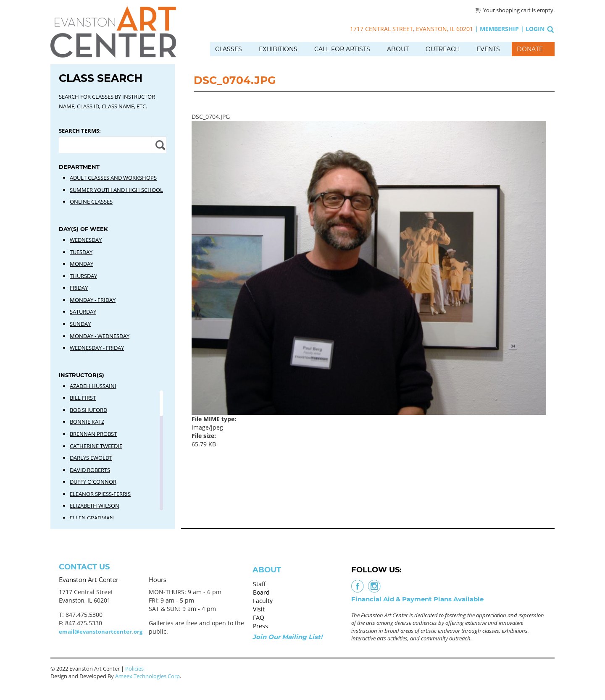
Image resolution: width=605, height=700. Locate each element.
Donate (530, 49)
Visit (259, 609)
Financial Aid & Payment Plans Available (417, 599)
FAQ (259, 617)
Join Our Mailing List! (287, 637)
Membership (499, 29)
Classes (229, 49)
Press (260, 626)
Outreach (443, 49)
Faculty (263, 601)
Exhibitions (278, 49)
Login (535, 29)
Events (488, 49)
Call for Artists (342, 49)
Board (261, 592)
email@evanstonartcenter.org (101, 632)
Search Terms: (80, 131)
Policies (134, 669)
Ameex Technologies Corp (147, 676)
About (398, 49)
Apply (159, 145)
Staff (259, 584)
